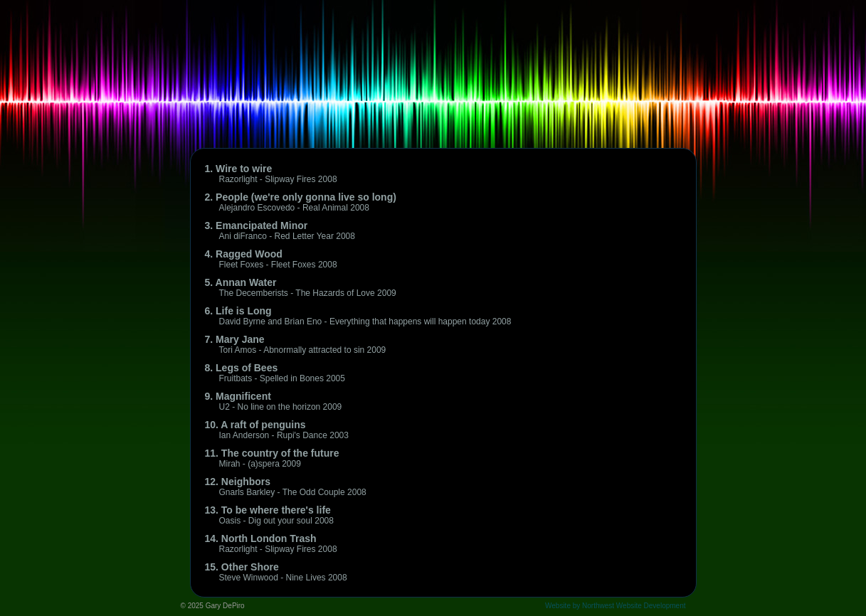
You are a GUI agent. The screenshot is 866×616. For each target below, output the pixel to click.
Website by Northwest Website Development (616, 606)
